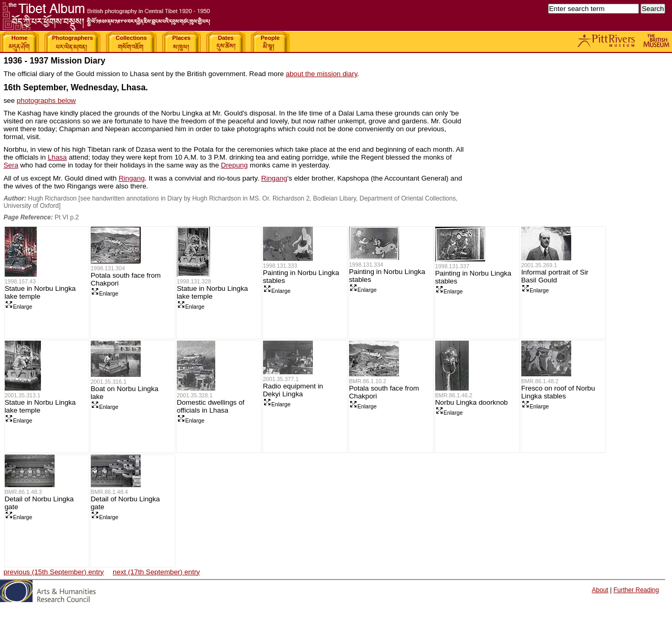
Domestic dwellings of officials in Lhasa (211, 406)
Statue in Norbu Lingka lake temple (40, 292)
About (600, 590)
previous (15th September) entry (54, 572)
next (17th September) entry (156, 572)
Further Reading (636, 590)
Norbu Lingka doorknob (472, 402)
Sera (11, 165)
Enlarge (19, 307)
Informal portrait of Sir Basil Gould (555, 276)
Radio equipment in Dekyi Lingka (293, 390)
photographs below (46, 101)
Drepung (234, 165)
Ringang (132, 178)
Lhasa (57, 157)
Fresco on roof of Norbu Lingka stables (558, 392)
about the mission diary (321, 74)
